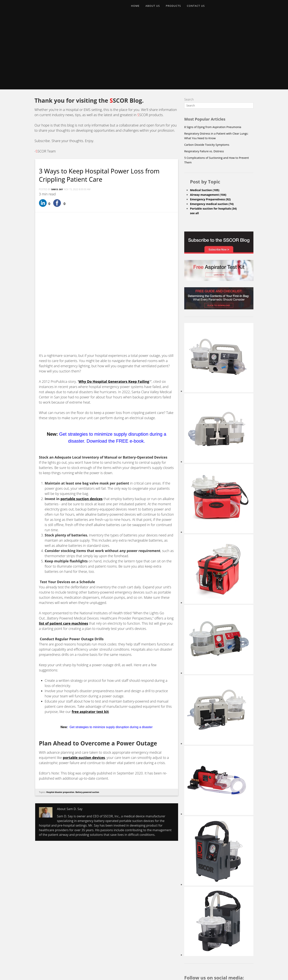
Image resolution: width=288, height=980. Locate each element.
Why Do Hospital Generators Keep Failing (114, 267)
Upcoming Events (167, 941)
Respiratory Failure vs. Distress (206, 82)
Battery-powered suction (91, 677)
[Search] (219, 36)
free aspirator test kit (90, 597)
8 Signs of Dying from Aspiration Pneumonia (216, 57)
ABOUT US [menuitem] (156, 9)
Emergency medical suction (214, 134)
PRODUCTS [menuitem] (178, 9)
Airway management (210, 125)
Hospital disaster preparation (62, 677)
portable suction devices (84, 643)
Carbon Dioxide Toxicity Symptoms (209, 75)
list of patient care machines (64, 509)
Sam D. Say (58, 120)
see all (195, 144)
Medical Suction (206, 121)
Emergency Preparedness (212, 130)
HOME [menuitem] (136, 9)
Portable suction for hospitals (216, 139)
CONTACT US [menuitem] (203, 9)
